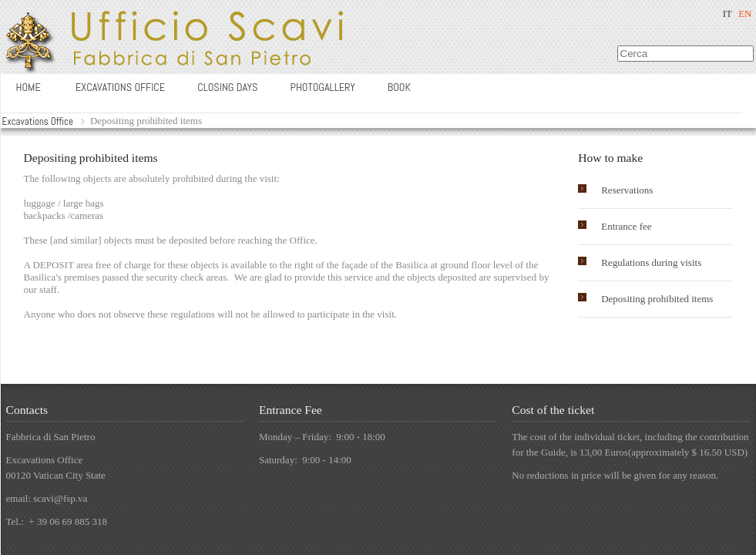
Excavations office (120, 87)
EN (745, 13)
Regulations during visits (651, 262)
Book (399, 87)
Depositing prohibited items (657, 299)
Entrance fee (626, 226)
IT (727, 13)
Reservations (627, 190)
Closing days (227, 87)
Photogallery (323, 87)
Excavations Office (38, 121)
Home (29, 87)
